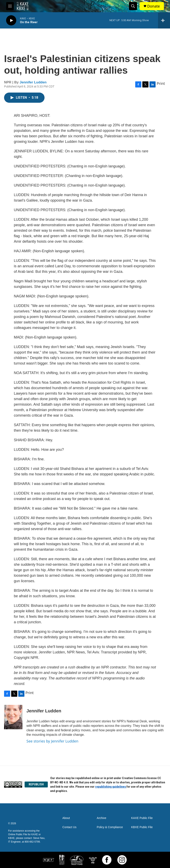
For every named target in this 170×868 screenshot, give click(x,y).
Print (161, 83)
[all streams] (164, 20)
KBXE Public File (142, 827)
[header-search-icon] (133, 6)
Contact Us (69, 827)
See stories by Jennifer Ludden (52, 741)
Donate (154, 6)
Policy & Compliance (110, 827)
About (66, 818)
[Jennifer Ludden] (13, 717)
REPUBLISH (36, 784)
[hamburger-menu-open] (10, 6)
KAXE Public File (142, 818)
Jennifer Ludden (33, 82)
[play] (11, 20)
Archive (102, 818)
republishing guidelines (111, 787)
